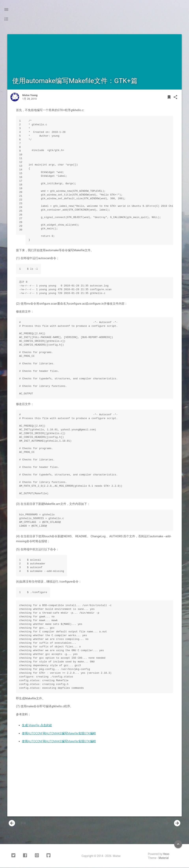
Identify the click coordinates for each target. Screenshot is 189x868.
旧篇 (172, 823)
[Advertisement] (94, 785)
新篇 (17, 823)
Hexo (166, 854)
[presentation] (12, 823)
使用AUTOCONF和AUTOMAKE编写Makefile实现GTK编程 (59, 733)
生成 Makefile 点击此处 (37, 725)
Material (164, 858)
